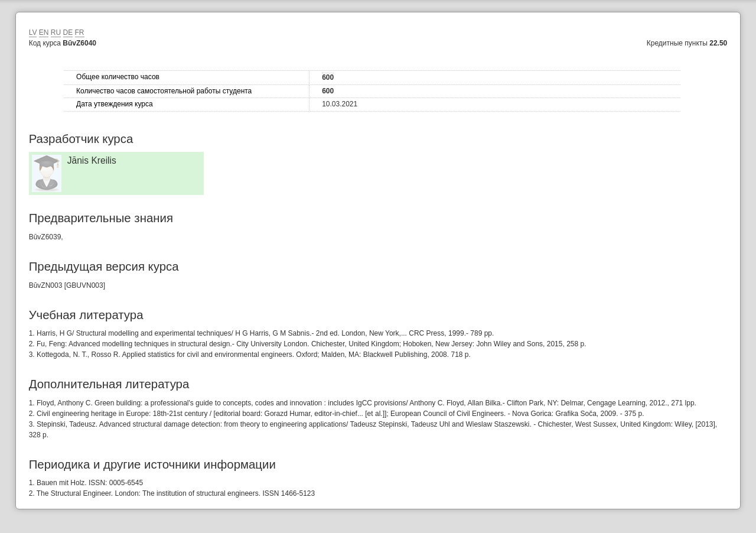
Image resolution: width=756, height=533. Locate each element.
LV (33, 32)
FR (80, 32)
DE (68, 32)
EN (44, 32)
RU (56, 32)
